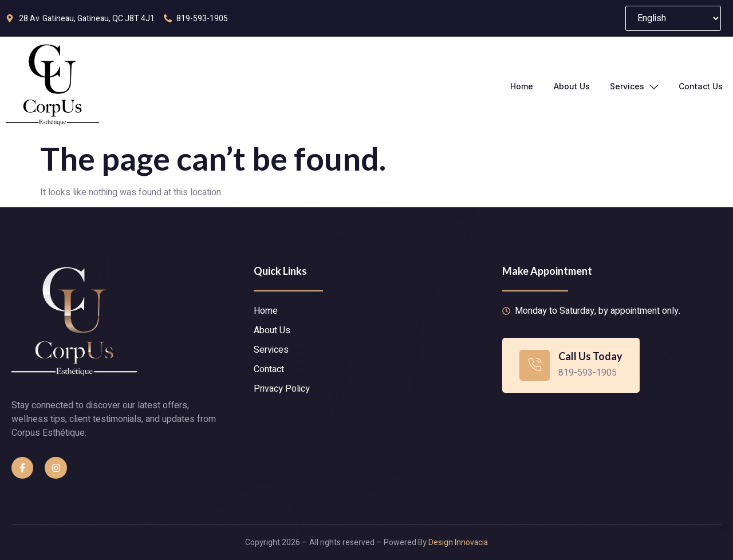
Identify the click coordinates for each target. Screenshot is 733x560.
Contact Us (701, 86)
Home (521, 86)
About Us (571, 86)
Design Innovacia (458, 543)
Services (634, 86)
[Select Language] (673, 18)
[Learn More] (571, 365)
